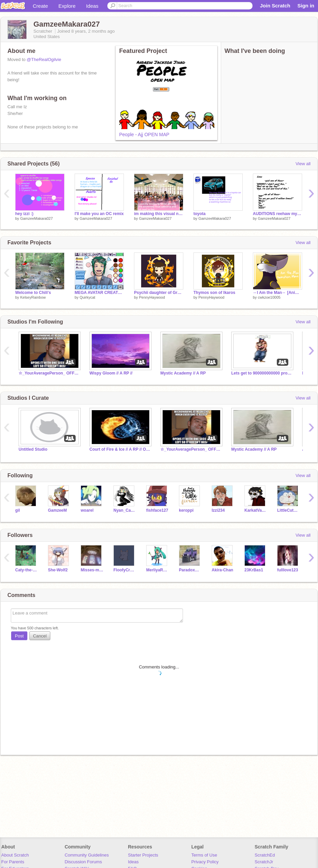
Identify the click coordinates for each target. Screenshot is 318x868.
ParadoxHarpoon (190, 570)
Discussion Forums (83, 862)
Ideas (92, 6)
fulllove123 (288, 570)
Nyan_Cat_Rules (125, 510)
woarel (87, 510)
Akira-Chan (222, 570)
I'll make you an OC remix (99, 214)
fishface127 (157, 510)
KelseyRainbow (33, 297)
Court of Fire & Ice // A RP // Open (120, 449)
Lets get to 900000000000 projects (262, 373)
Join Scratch (275, 6)
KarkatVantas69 (256, 510)
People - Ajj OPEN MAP (144, 134)
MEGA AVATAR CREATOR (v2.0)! (99, 293)
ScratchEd (265, 855)
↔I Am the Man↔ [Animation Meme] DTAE (277, 293)
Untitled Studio (33, 449)
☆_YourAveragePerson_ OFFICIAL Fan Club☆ (49, 373)
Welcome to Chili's (33, 293)
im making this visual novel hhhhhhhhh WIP (159, 214)
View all (303, 164)
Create (40, 6)
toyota (200, 214)
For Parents (13, 862)
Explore (67, 6)
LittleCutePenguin (288, 510)
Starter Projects (143, 855)
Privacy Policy (205, 862)
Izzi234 (218, 510)
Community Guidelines (87, 855)
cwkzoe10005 (269, 297)
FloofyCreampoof (125, 570)
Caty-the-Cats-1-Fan (26, 570)
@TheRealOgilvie (44, 59)
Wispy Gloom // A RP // (111, 373)
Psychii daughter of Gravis (159, 293)
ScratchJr (264, 862)
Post (19, 636)
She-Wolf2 (58, 570)
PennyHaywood (152, 297)
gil (18, 510)
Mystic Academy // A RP (183, 373)
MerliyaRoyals (157, 570)
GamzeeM (57, 510)
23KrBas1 (254, 570)
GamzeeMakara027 (37, 218)
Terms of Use (204, 855)
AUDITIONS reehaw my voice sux (277, 214)
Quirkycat (87, 297)
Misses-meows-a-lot (92, 570)
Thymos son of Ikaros (214, 293)
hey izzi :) (24, 214)
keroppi (186, 510)
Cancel (40, 636)
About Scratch (15, 855)
